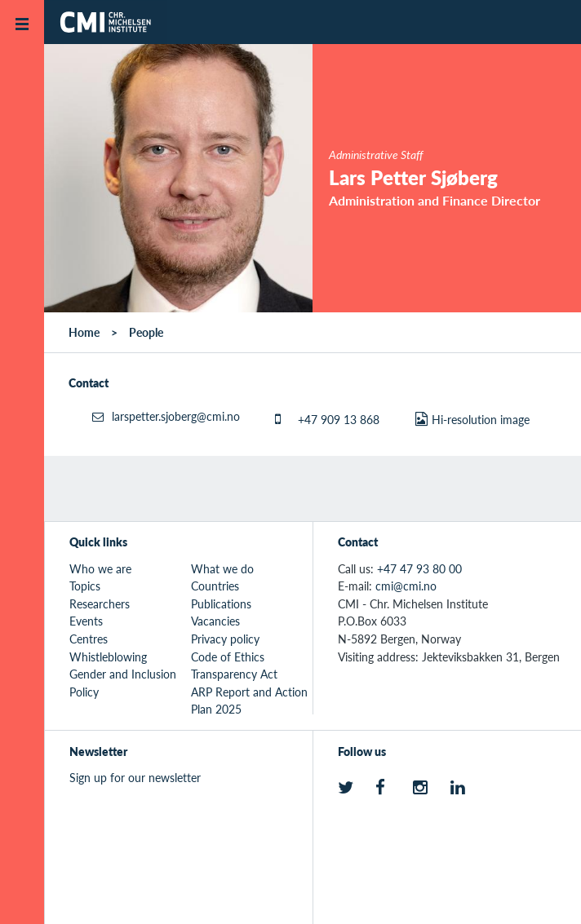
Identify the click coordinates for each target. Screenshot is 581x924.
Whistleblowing (108, 657)
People (146, 332)
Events (86, 621)
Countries (215, 586)
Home (84, 332)
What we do (222, 568)
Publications (221, 603)
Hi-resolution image (481, 419)
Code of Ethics (228, 657)
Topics (85, 586)
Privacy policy (225, 639)
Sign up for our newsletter (135, 777)
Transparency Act (234, 674)
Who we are (100, 568)
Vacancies (215, 621)
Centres (89, 639)
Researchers (100, 603)
